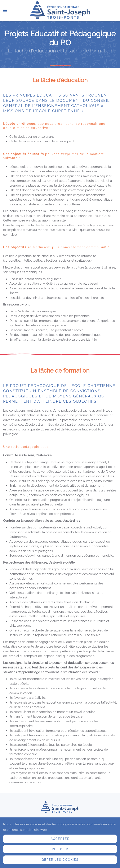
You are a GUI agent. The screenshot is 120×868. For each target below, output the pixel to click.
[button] (5, 10)
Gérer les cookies (60, 860)
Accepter (60, 839)
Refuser (60, 849)
